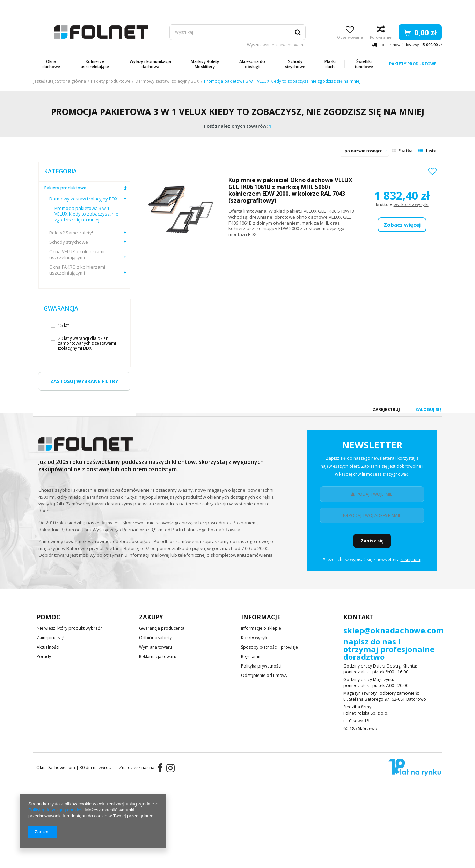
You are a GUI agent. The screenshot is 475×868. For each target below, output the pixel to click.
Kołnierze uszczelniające (95, 64)
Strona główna (71, 81)
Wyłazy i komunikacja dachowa (150, 64)
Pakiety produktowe (413, 64)
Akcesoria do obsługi (252, 64)
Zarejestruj (387, 7)
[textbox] (237, 32)
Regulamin (251, 657)
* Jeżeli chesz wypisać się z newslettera (372, 560)
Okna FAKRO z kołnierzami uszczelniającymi (77, 270)
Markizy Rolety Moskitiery (205, 64)
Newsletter (372, 460)
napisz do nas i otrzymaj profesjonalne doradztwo (389, 650)
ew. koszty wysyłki (411, 205)
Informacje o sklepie (261, 629)
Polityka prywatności (261, 666)
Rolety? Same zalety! (71, 233)
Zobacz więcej (402, 225)
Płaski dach (330, 64)
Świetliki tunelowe (364, 64)
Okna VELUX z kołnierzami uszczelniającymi (77, 255)
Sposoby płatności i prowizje (269, 648)
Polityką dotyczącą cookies (55, 810)
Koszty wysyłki (255, 638)
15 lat (63, 325)
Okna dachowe (51, 64)
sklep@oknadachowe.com (393, 631)
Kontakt (359, 617)
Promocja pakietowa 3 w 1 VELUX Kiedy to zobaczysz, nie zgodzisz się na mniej (86, 214)
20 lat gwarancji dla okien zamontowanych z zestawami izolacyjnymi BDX (87, 343)
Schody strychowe (295, 64)
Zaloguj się (429, 7)
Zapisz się (372, 541)
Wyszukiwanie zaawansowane (276, 45)
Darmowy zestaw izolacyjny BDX (167, 81)
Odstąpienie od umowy (264, 676)
